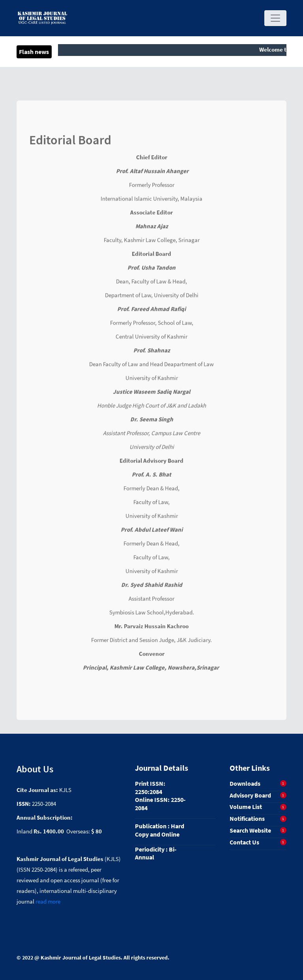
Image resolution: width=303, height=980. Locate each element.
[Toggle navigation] (275, 18)
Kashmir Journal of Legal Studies (81, 958)
